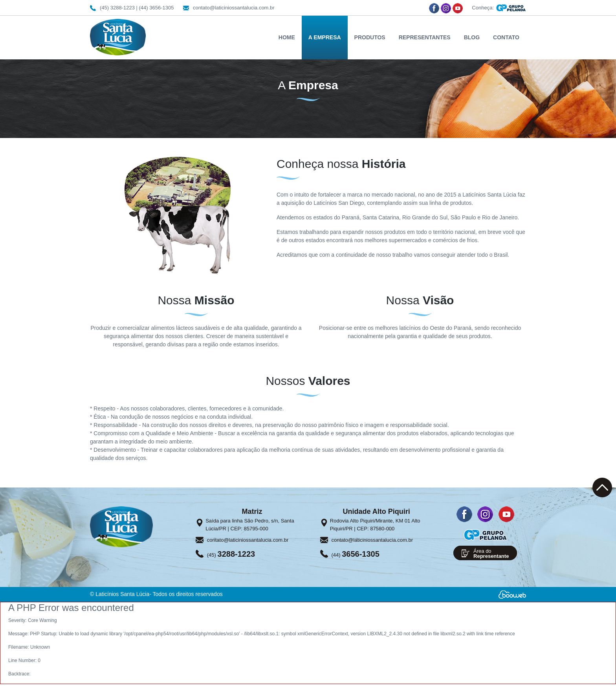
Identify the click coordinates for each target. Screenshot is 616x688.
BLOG (472, 37)
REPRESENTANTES (425, 37)
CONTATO (506, 37)
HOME (287, 37)
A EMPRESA (325, 37)
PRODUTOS (370, 37)
